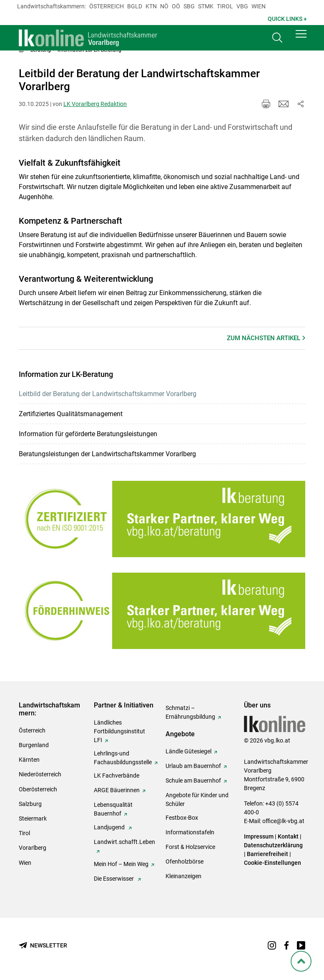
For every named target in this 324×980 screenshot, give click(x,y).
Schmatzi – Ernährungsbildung (190, 712)
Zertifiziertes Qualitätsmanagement (71, 414)
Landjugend (110, 827)
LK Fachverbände (117, 775)
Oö (176, 6)
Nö (164, 6)
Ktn (151, 6)
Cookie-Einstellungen (273, 863)
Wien (259, 6)
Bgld (135, 6)
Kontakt (288, 836)
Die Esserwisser (114, 879)
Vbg (242, 6)
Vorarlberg (33, 848)
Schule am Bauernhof (193, 780)
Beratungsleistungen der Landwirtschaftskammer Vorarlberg (107, 454)
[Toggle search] (277, 40)
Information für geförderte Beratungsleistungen (88, 434)
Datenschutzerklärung (273, 845)
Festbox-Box (182, 818)
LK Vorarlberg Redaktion (95, 104)
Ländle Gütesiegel (188, 751)
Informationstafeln (190, 832)
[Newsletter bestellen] (43, 946)
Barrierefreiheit (267, 854)
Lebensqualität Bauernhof (113, 809)
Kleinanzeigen (183, 876)
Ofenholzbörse (185, 861)
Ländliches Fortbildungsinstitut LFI (119, 731)
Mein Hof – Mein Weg (121, 864)
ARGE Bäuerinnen (117, 790)
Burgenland (34, 745)
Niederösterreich (40, 774)
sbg (189, 6)
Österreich (107, 6)
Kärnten (29, 760)
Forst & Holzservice (190, 847)
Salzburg (30, 804)
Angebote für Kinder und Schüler (197, 799)
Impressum (259, 836)
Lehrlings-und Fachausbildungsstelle (123, 758)
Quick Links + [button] (287, 19)
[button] (301, 38)
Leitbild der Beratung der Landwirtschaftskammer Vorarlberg (108, 394)
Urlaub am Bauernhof (193, 766)
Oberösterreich (38, 789)
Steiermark (33, 818)
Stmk (206, 6)
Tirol (225, 6)
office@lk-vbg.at (283, 821)
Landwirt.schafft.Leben (124, 842)
